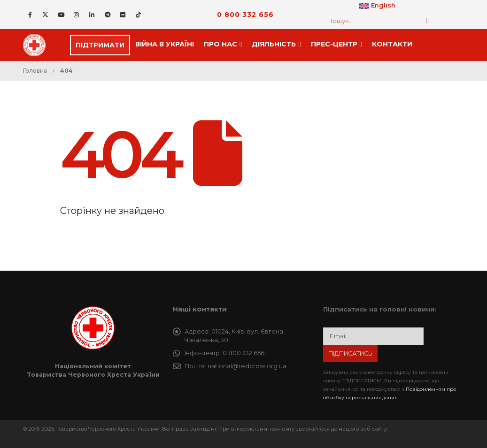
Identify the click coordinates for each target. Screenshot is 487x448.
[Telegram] (108, 15)
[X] (46, 15)
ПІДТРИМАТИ (100, 45)
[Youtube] (61, 15)
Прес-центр (334, 44)
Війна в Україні (165, 44)
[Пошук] (427, 21)
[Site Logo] (37, 45)
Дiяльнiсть (274, 44)
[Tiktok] (139, 15)
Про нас (220, 44)
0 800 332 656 (245, 15)
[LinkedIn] (92, 15)
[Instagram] (77, 15)
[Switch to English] (377, 6)
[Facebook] (30, 15)
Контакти (392, 44)
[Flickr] (123, 15)
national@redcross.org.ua (247, 366)
